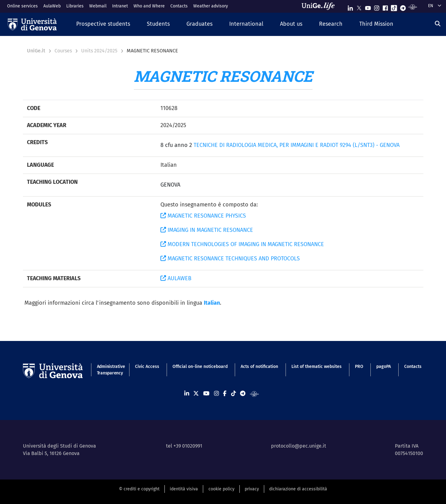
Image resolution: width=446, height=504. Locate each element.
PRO (359, 367)
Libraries (75, 6)
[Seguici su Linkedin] (350, 7)
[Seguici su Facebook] (385, 7)
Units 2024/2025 (99, 51)
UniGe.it (36, 51)
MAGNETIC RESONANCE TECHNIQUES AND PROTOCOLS (230, 259)
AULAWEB (176, 278)
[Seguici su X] (359, 7)
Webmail (98, 6)
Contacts (179, 6)
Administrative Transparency (109, 370)
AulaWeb (52, 6)
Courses (63, 51)
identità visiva (184, 489)
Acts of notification (259, 367)
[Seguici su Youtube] (368, 7)
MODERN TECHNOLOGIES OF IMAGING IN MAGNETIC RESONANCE (242, 244)
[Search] (438, 24)
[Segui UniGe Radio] (413, 7)
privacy (252, 489)
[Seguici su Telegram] (403, 7)
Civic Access (147, 367)
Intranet (120, 6)
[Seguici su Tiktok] (394, 7)
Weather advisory (211, 6)
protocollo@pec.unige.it (299, 446)
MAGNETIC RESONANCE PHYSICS (203, 216)
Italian (212, 303)
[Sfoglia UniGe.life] (320, 6)
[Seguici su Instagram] (377, 7)
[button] (103, 24)
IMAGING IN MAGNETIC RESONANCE (207, 230)
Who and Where (149, 6)
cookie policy (221, 489)
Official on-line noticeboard (200, 367)
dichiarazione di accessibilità (298, 489)
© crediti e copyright (139, 489)
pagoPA (384, 367)
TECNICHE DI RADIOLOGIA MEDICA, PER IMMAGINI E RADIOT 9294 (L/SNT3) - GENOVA (297, 145)
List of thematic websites (317, 367)
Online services (22, 6)
